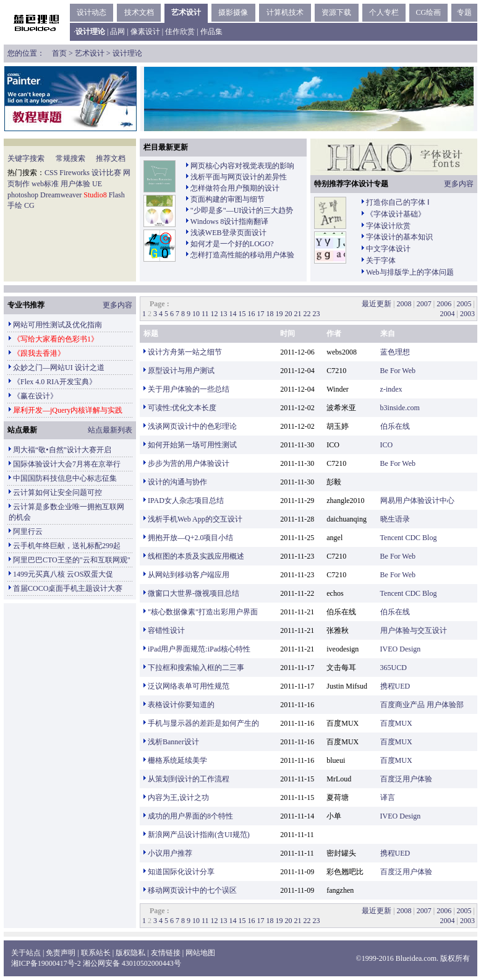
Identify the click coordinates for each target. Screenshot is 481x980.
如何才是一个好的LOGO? (232, 244)
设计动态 (92, 12)
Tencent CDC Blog (409, 538)
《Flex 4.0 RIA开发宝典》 (55, 382)
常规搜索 (70, 158)
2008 (404, 304)
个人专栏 (384, 12)
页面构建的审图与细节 (228, 199)
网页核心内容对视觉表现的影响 (242, 166)
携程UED (395, 686)
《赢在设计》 (35, 396)
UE (97, 184)
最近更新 (377, 304)
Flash (117, 195)
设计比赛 (106, 173)
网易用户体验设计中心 (417, 501)
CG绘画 (428, 12)
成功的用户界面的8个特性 (190, 816)
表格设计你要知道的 (181, 705)
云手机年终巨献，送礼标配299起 (67, 546)
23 (317, 314)
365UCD (394, 668)
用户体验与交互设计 (414, 630)
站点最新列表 (110, 430)
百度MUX (396, 723)
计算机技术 (285, 12)
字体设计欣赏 (388, 226)
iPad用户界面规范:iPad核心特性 (199, 649)
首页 (59, 53)
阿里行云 (28, 531)
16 (252, 314)
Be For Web (398, 371)
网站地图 (200, 953)
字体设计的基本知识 (399, 237)
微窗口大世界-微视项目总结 (194, 593)
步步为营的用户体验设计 (189, 463)
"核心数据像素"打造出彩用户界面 (203, 612)
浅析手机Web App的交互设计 (195, 519)
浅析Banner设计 (173, 742)
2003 (467, 314)
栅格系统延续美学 (177, 760)
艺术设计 (186, 12)
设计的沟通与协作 (177, 482)
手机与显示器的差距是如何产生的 (203, 723)
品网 (117, 32)
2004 (448, 314)
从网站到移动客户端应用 (189, 575)
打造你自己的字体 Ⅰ (398, 202)
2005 (464, 304)
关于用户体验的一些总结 (189, 389)
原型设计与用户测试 (181, 371)
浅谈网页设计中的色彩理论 (192, 426)
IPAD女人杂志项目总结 (186, 501)
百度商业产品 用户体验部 (422, 705)
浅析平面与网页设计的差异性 (239, 177)
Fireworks (74, 173)
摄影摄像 (233, 12)
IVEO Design (401, 649)
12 (215, 314)
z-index (391, 389)
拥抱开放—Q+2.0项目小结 (190, 538)
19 (279, 314)
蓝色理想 (395, 352)
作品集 (211, 32)
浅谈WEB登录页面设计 (228, 233)
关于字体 (381, 260)
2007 (424, 304)
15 (242, 314)
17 (261, 314)
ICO (387, 445)
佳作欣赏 (180, 32)
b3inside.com (400, 408)
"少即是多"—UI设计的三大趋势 (242, 210)
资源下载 (336, 12)
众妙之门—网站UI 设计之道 (59, 367)
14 (233, 314)
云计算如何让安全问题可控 (57, 492)
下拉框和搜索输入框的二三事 (196, 668)
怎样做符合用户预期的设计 (235, 188)
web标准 (45, 184)
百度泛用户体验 (406, 779)
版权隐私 (130, 953)
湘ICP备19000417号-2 (46, 963)
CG (29, 205)
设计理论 (127, 53)
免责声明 (61, 953)
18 (270, 314)
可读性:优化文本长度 (182, 408)
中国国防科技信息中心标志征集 (65, 478)
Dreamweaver (61, 195)
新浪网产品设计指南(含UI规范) (199, 835)
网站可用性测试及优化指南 (57, 325)
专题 (464, 12)
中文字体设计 (388, 249)
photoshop (23, 195)
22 (307, 314)
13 (224, 314)
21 (298, 314)
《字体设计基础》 (396, 214)
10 (196, 314)
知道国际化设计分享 (181, 872)
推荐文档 (111, 158)
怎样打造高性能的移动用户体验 (242, 255)
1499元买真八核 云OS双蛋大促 (63, 574)
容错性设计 (166, 630)
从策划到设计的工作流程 (189, 779)
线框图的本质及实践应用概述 (196, 556)
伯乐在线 (395, 426)
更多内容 (459, 184)
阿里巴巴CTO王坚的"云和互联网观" (72, 560)
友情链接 (166, 953)
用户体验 (75, 184)
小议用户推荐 (170, 853)
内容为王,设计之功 (178, 797)
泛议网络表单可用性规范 (189, 686)
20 (289, 314)
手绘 (15, 205)
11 (205, 314)
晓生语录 (395, 519)
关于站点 (26, 953)
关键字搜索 (26, 158)
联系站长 (96, 953)
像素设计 (145, 32)
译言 (388, 797)
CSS (51, 173)
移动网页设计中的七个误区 (192, 890)
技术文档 (139, 12)
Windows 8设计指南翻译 (230, 221)
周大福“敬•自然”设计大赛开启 (62, 450)
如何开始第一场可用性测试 (192, 445)
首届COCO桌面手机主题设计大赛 (68, 588)
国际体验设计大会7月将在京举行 (67, 464)
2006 (444, 304)
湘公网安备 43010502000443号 (132, 963)
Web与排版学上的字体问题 (410, 272)
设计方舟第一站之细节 (185, 352)
